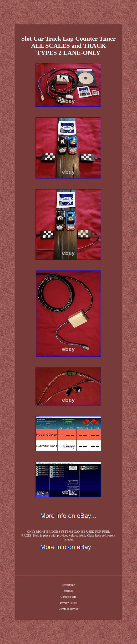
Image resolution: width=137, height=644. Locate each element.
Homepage (69, 585)
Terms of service (68, 609)
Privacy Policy (68, 603)
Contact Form (68, 597)
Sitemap (68, 591)
